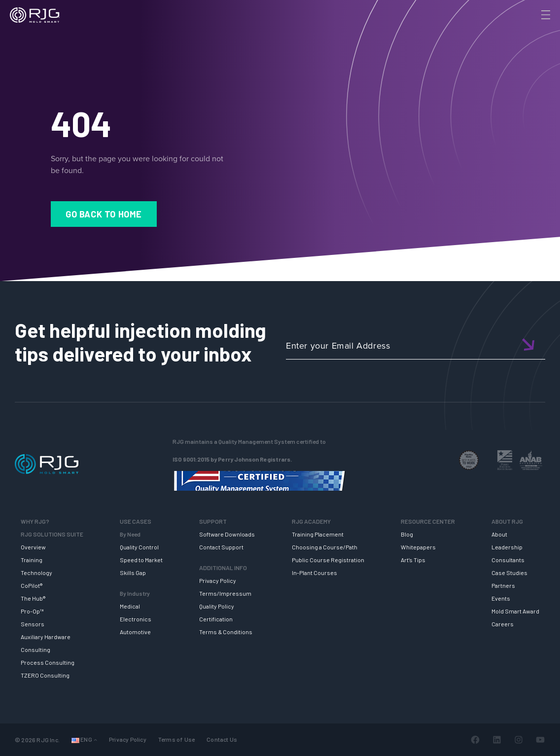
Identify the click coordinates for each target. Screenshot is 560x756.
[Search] (532, 31)
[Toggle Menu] (545, 15)
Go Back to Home (104, 214)
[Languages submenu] (95, 740)
